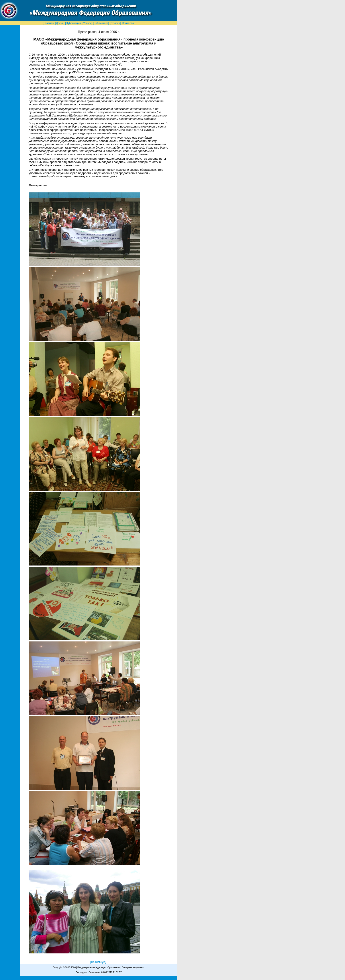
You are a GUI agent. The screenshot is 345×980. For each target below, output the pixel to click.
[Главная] (49, 23)
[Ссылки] (115, 23)
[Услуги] (87, 23)
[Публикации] (73, 23)
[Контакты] (128, 23)
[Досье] (60, 23)
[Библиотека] (101, 23)
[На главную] (98, 962)
